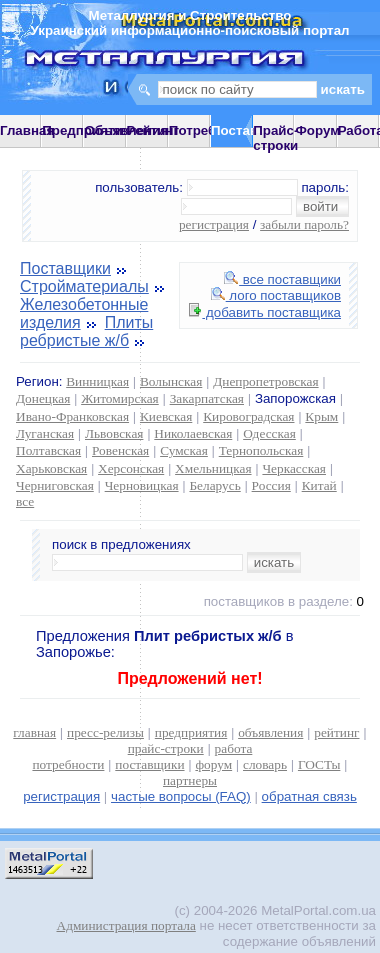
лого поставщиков (276, 295)
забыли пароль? (304, 224)
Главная (27, 130)
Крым (321, 416)
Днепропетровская (265, 381)
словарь (265, 764)
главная (34, 732)
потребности (68, 764)
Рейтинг (153, 130)
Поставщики (65, 268)
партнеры (190, 780)
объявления (270, 732)
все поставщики (282, 279)
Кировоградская (248, 416)
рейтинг (336, 732)
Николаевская (193, 433)
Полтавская (48, 450)
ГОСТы (319, 764)
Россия (271, 485)
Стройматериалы (84, 286)
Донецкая (43, 398)
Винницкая (97, 381)
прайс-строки (166, 748)
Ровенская (120, 450)
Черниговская (55, 485)
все (25, 501)
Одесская (269, 433)
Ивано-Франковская (72, 416)
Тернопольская (261, 450)
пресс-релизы (105, 732)
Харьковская (51, 468)
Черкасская (294, 468)
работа (234, 748)
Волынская (171, 381)
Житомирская (120, 398)
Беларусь (214, 485)
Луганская (45, 433)
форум (213, 764)
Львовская (114, 433)
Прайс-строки (275, 138)
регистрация (214, 224)
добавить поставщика (265, 312)
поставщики (149, 764)
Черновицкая (142, 485)
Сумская (184, 450)
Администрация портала (126, 925)
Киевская (166, 416)
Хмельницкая (213, 468)
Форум (317, 130)
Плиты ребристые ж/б (86, 331)
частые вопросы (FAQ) (181, 796)
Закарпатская (207, 398)
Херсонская (131, 468)
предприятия (191, 732)
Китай (319, 485)
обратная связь (309, 796)
